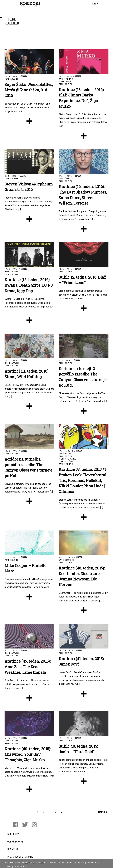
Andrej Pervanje (67, 459)
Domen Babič (65, 82)
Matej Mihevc (66, 79)
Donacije (13, 849)
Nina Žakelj (65, 178)
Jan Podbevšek (12, 363)
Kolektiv (13, 834)
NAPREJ (103, 812)
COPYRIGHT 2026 (34, 863)
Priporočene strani (20, 857)
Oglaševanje (15, 842)
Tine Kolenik (11, 79)
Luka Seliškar (66, 461)
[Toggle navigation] (95, 4)
